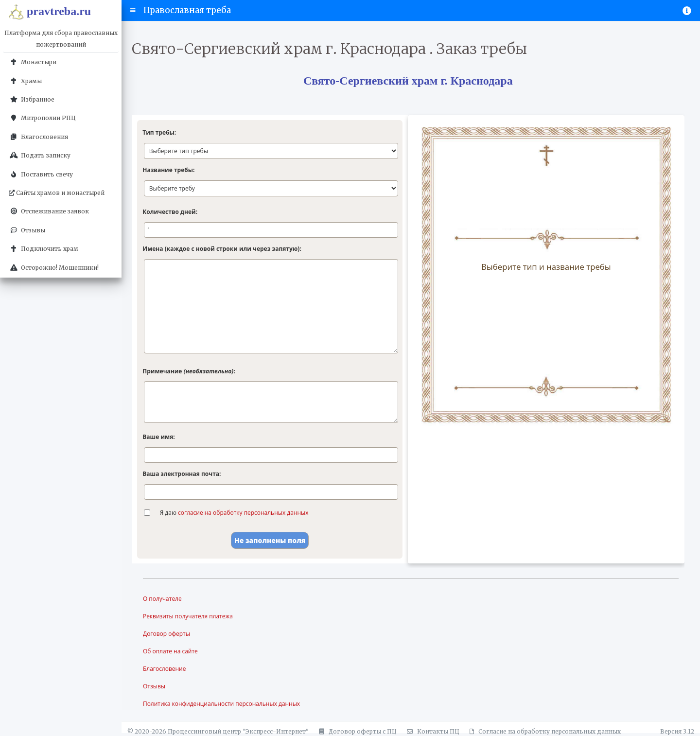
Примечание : (189, 371)
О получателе (162, 599)
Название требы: (168, 170)
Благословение (165, 669)
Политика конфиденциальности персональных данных (222, 704)
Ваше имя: (158, 437)
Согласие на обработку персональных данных (544, 731)
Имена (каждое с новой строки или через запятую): (222, 249)
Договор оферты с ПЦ (356, 731)
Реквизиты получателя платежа (188, 616)
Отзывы (154, 686)
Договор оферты (166, 634)
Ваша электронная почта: (182, 474)
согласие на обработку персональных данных (243, 513)
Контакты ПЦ (432, 731)
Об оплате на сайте (170, 651)
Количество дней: (170, 212)
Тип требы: (159, 132)
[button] (133, 10)
